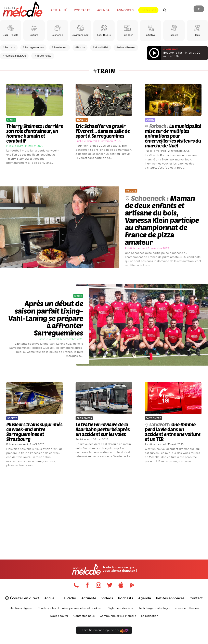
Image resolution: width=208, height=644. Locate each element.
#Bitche (80, 48)
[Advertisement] (104, 508)
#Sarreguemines (33, 48)
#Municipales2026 (14, 56)
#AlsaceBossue (126, 48)
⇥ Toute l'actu (43, 56)
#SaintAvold (60, 48)
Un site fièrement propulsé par (104, 631)
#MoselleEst (101, 48)
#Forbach (9, 48)
